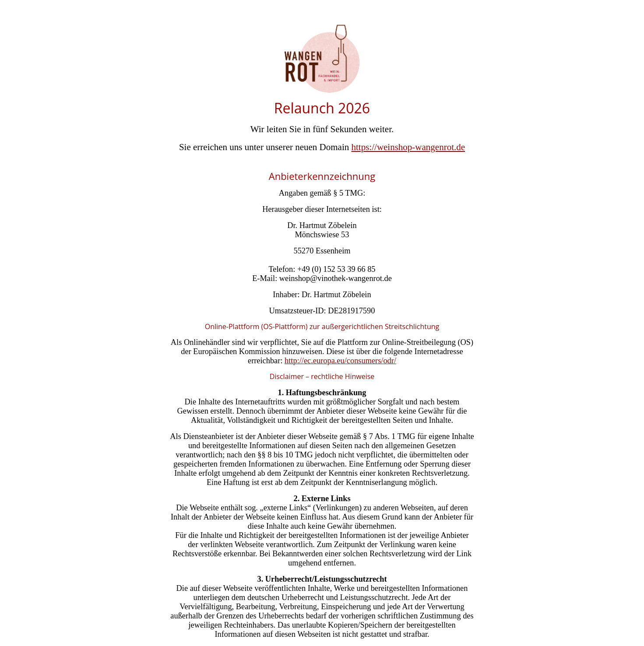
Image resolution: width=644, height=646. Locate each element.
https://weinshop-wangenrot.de (408, 147)
